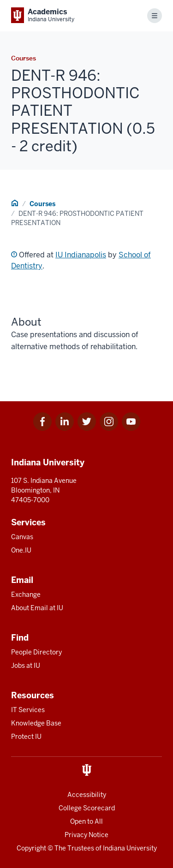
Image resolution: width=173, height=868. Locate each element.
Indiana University (130, 848)
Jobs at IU (26, 666)
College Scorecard (87, 808)
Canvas (22, 537)
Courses (42, 204)
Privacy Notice (86, 835)
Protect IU (26, 737)
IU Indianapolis (81, 255)
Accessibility (87, 795)
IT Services (28, 710)
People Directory (36, 652)
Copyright (31, 848)
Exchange (26, 595)
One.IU (21, 550)
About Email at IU (37, 608)
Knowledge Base (36, 723)
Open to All (86, 821)
